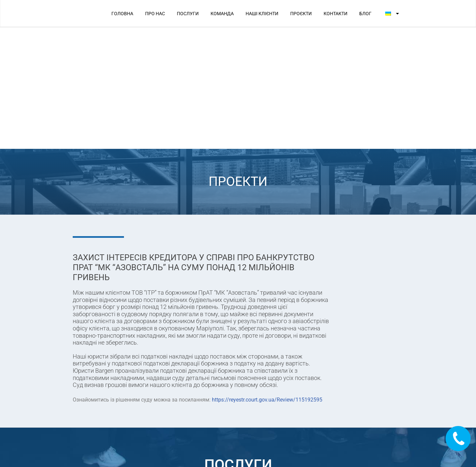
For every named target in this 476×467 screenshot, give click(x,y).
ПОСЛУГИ (188, 14)
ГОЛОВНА (122, 14)
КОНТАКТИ (336, 14)
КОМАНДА (222, 14)
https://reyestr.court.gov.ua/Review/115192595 (267, 278)
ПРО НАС (155, 14)
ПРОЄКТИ (301, 14)
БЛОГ (365, 14)
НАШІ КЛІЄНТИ (262, 14)
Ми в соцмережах (332, 418)
